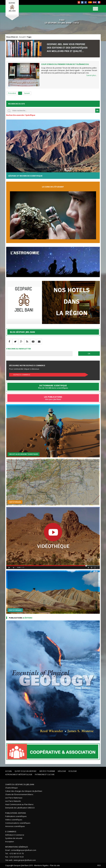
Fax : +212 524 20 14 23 (14, 857)
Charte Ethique (11, 788)
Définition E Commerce (15, 835)
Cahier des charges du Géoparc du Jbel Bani (24, 791)
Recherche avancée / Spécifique (21, 115)
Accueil (22, 37)
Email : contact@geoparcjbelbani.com (21, 850)
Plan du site (55, 865)
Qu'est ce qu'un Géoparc (26, 771)
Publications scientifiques (16, 816)
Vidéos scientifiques (14, 820)
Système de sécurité (14, 838)
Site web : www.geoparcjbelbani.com (20, 860)
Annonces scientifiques (15, 826)
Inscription (10, 842)
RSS (99, 865)
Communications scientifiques (18, 823)
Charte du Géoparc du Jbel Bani (20, 784)
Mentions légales (41, 865)
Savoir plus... (92, 75)
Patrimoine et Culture (45, 774)
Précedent (12, 93)
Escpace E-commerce (22, 375)
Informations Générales (17, 847)
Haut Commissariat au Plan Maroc (19, 804)
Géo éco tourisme (47, 771)
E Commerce (11, 832)
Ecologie (73, 771)
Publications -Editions (16, 813)
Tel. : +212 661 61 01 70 (14, 853)
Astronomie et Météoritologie (19, 774)
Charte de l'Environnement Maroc (19, 794)
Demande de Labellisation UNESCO (20, 808)
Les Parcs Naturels (13, 801)
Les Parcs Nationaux (14, 798)
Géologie (62, 771)
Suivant (27, 93)
